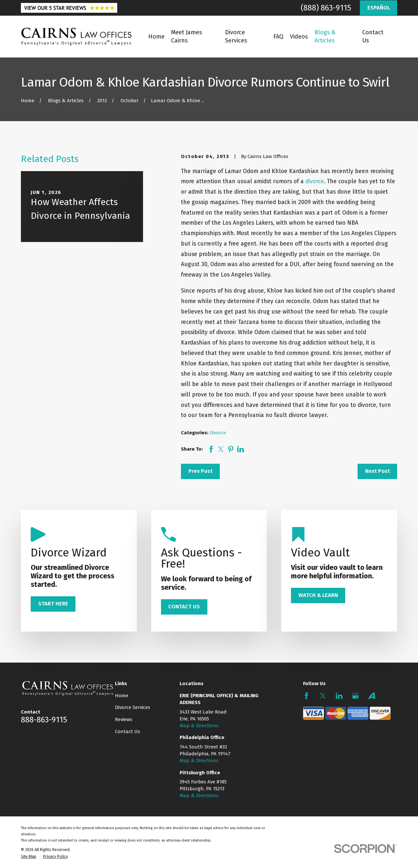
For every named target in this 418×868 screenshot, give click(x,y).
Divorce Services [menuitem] (236, 36)
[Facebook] (306, 696)
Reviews (124, 719)
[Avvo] (372, 696)
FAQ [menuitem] (278, 37)
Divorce (218, 433)
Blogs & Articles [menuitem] (325, 36)
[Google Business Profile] (355, 696)
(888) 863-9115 (326, 8)
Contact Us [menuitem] (373, 36)
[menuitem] (29, 857)
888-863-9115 (44, 720)
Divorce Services (133, 707)
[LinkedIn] (339, 696)
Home (122, 696)
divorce (315, 181)
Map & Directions (199, 726)
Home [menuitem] (156, 37)
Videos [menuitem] (299, 37)
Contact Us (128, 731)
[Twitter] (323, 696)
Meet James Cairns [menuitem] (187, 36)
